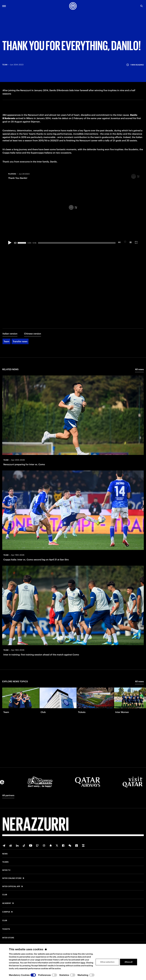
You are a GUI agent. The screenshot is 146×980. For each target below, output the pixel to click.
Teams (5, 862)
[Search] (142, 6)
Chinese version (33, 334)
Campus (6, 912)
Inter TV (6, 870)
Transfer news (20, 342)
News (5, 854)
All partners (8, 795)
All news (139, 370)
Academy (7, 903)
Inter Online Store (12, 878)
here (83, 963)
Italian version (10, 334)
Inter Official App (11, 886)
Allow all (129, 962)
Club (5, 895)
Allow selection (107, 962)
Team (6, 342)
